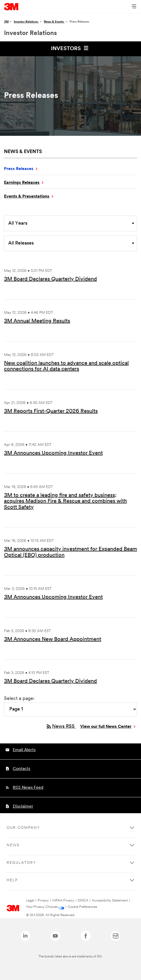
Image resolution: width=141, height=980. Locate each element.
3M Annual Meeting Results (37, 321)
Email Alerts (24, 750)
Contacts (22, 769)
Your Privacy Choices (42, 907)
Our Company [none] (23, 828)
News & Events (54, 22)
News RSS (61, 727)
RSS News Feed (28, 788)
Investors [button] (70, 48)
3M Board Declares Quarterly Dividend (50, 279)
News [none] (13, 845)
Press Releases (19, 169)
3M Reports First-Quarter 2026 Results (51, 411)
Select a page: (19, 699)
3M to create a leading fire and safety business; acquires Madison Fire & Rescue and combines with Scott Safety (65, 501)
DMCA (83, 901)
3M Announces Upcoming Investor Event (53, 453)
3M (6, 22)
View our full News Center (106, 727)
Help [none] (12, 880)
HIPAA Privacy (63, 901)
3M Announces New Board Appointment (53, 639)
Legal (30, 901)
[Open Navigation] (134, 7)
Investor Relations (26, 22)
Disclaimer (23, 807)
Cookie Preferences (82, 907)
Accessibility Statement (110, 901)
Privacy (43, 901)
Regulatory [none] (21, 863)
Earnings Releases (22, 183)
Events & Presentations (27, 197)
